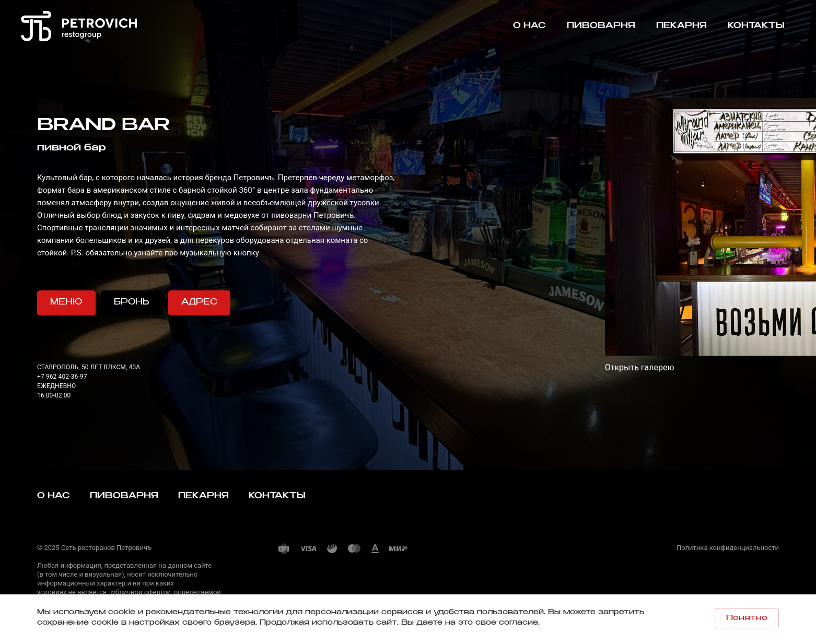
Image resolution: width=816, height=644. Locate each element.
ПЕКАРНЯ (203, 496)
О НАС (54, 496)
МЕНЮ (66, 302)
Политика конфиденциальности (728, 548)
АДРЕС (199, 302)
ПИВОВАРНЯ (124, 496)
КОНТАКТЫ (277, 496)
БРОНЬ (132, 302)
